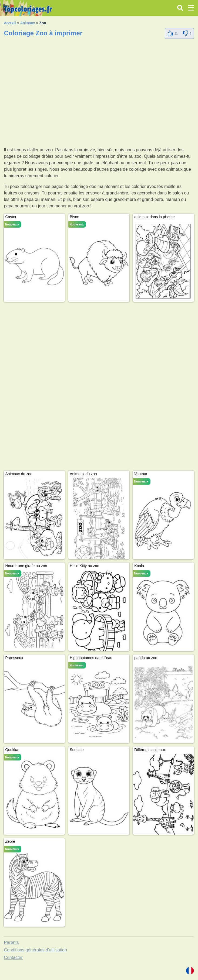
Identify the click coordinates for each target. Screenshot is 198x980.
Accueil (10, 23)
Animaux (28, 23)
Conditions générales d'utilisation (35, 950)
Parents (11, 942)
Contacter (13, 957)
